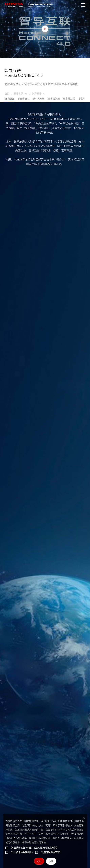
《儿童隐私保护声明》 (50, 852)
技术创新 (20, 95)
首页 (7, 95)
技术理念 (9, 100)
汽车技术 (39, 95)
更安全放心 (23, 100)
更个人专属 (39, 100)
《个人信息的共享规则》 (22, 852)
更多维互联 (69, 100)
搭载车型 (83, 100)
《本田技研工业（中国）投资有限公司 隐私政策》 (34, 848)
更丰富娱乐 (54, 100)
